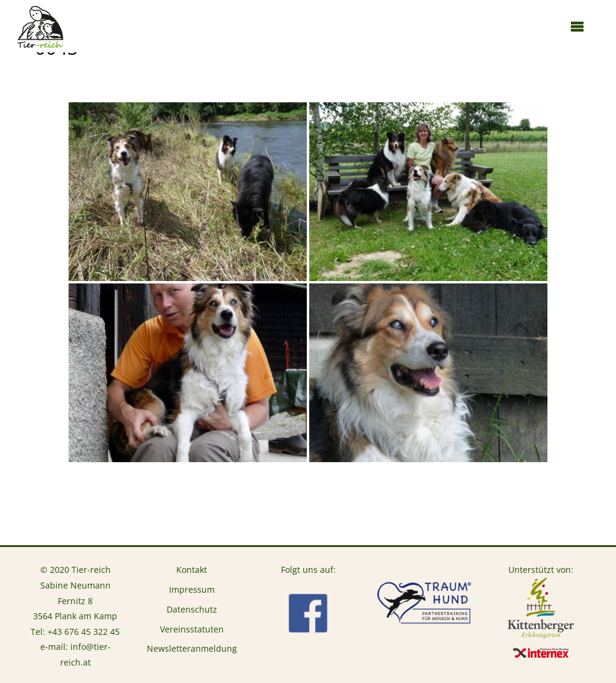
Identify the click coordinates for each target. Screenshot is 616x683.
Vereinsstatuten (192, 629)
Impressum (192, 589)
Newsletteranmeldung (192, 648)
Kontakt (192, 570)
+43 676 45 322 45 (84, 632)
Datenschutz (192, 609)
